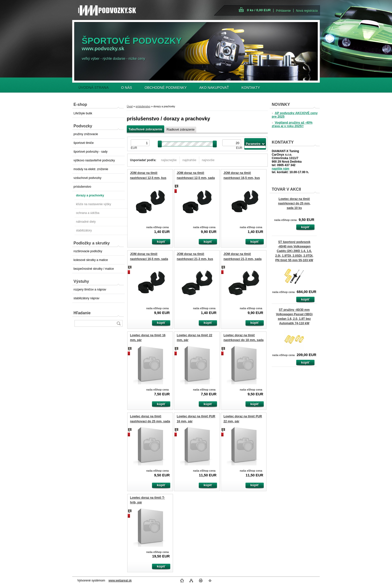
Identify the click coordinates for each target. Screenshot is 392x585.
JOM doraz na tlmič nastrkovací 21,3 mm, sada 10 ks (242, 259)
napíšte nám (280, 169)
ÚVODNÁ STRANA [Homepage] (94, 88)
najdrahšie (189, 160)
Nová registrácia (307, 11)
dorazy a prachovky (90, 195)
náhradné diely (86, 222)
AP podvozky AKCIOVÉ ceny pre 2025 (295, 115)
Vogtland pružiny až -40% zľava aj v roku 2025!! (292, 124)
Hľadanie (82, 313)
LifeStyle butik (83, 113)
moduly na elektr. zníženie (91, 169)
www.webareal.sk (120, 580)
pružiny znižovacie (86, 134)
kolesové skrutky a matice (91, 260)
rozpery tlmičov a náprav (90, 289)
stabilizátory (84, 230)
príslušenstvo (82, 187)
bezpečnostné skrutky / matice (94, 269)
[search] (118, 323)
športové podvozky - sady (90, 152)
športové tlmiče (84, 143)
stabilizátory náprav (86, 298)
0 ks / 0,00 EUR (259, 10)
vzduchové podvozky (87, 178)
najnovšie (208, 160)
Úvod (130, 106)
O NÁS (127, 88)
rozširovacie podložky (88, 251)
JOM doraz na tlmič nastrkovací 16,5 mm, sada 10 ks (149, 259)
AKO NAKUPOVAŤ (214, 88)
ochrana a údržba (88, 213)
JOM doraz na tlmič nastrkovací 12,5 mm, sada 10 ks (196, 178)
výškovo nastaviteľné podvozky (94, 160)
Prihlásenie (283, 11)
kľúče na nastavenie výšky (93, 204)
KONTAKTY (251, 88)
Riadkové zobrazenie (180, 130)
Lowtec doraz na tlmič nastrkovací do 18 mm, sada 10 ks (243, 340)
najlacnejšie (169, 160)
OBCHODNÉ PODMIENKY (166, 88)
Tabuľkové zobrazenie (145, 129)
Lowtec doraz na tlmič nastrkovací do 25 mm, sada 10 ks (294, 203)
